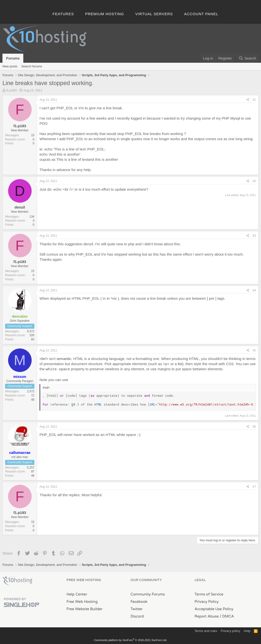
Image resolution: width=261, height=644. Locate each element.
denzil (20, 207)
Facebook (139, 601)
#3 (254, 236)
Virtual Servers (154, 14)
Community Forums (148, 594)
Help (247, 630)
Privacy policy (230, 630)
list (180, 364)
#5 (254, 350)
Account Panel (201, 14)
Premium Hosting (104, 14)
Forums (13, 58)
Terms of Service (209, 594)
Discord (137, 616)
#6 (254, 426)
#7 (254, 486)
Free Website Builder (85, 608)
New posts (10, 66)
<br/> (44, 359)
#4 (254, 290)
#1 (254, 100)
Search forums (32, 66)
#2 (254, 181)
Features (63, 14)
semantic (64, 359)
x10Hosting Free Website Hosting (17, 581)
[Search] (247, 58)
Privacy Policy (207, 601)
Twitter (137, 608)
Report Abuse (207, 616)
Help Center (77, 594)
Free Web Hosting (82, 601)
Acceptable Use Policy (214, 608)
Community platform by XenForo (130, 640)
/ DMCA (227, 616)
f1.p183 (11, 90)
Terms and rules (206, 630)
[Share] (248, 100)
